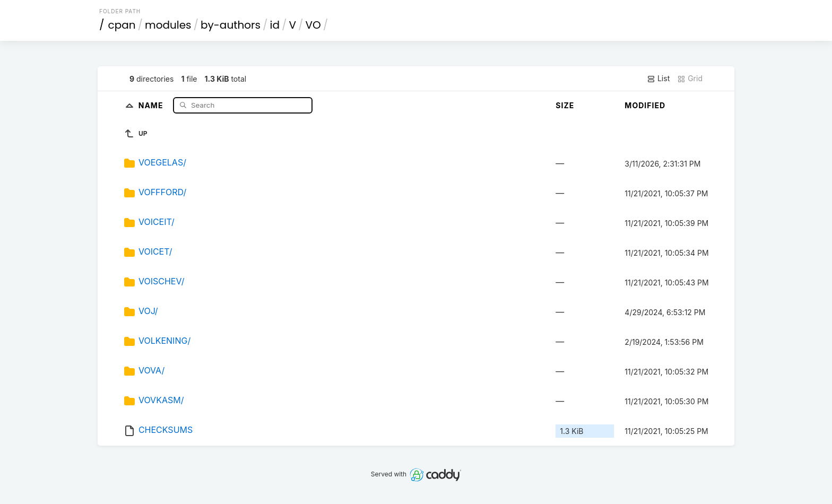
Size (565, 105)
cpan (122, 25)
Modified (645, 105)
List (658, 79)
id (275, 25)
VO (313, 25)
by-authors (231, 25)
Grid (690, 79)
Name (152, 105)
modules (168, 25)
